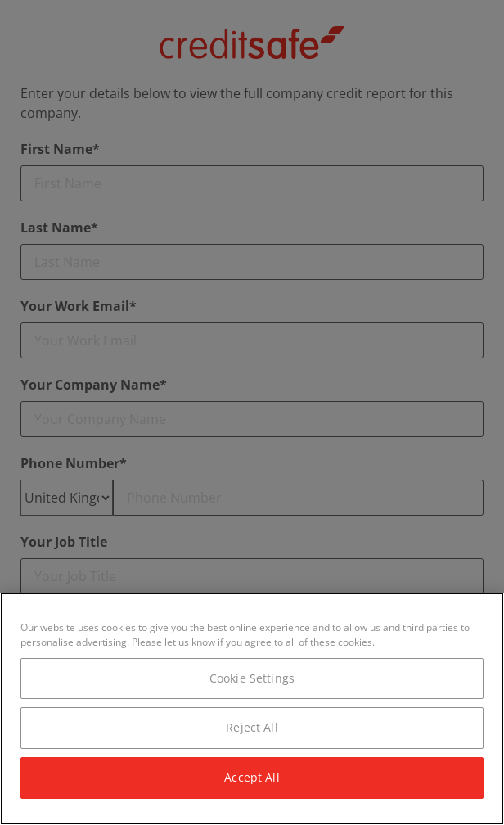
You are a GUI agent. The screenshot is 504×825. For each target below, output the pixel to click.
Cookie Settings (252, 678)
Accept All (252, 777)
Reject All (252, 727)
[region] (252, 709)
